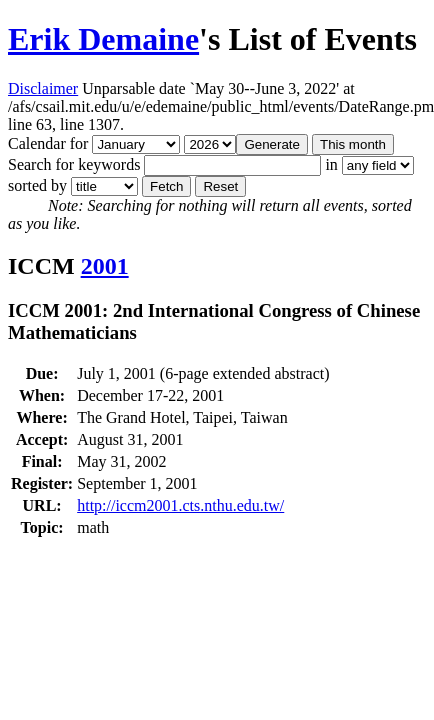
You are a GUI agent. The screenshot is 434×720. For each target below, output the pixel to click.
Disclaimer (43, 88)
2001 (105, 266)
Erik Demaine (103, 39)
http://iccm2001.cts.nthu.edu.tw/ (180, 505)
